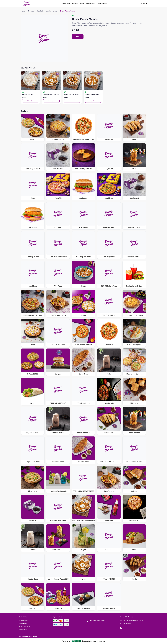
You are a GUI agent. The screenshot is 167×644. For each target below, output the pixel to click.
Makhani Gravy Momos (51, 94)
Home (82, 4)
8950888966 (127, 624)
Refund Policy (23, 629)
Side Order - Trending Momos (47, 11)
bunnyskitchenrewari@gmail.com (133, 620)
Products (75, 4)
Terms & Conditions (24, 626)
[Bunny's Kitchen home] (39, 4)
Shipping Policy (23, 621)
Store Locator (91, 4)
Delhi (30, 636)
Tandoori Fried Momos (72, 94)
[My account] (144, 4)
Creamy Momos (28, 94)
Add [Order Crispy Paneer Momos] (78, 37)
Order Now (66, 4)
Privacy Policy (23, 623)
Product (31, 11)
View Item (30, 101)
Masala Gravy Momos (92, 94)
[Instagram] (121, 628)
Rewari (35, 636)
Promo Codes (102, 4)
